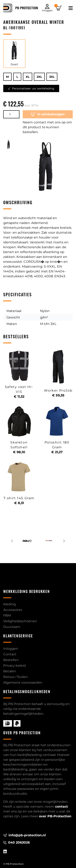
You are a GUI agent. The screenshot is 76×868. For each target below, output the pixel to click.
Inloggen (11, 649)
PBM (7, 615)
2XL (39, 77)
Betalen (10, 671)
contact (62, 807)
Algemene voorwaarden (23, 683)
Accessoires (13, 610)
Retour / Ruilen (16, 677)
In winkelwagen (48, 114)
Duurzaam (12, 627)
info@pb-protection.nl (25, 835)
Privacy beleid (14, 666)
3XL (52, 77)
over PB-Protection (55, 816)
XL (28, 77)
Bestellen (11, 660)
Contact (10, 654)
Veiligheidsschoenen (20, 621)
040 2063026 (17, 842)
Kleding (10, 604)
